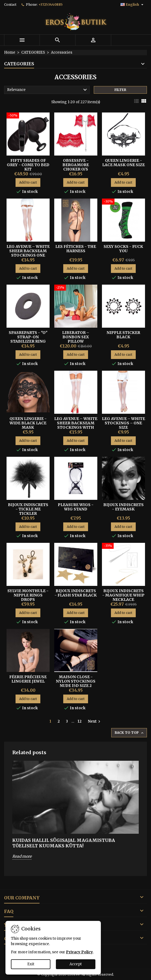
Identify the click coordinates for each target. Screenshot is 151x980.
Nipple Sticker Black (123, 335)
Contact (10, 4)
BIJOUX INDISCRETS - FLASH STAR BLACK (76, 593)
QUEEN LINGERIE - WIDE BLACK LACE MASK (28, 423)
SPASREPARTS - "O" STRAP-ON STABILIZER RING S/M (28, 339)
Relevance (48, 90)
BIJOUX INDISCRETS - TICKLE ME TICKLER (28, 509)
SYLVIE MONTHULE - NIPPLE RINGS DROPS (28, 595)
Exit (31, 964)
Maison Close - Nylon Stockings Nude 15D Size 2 (76, 681)
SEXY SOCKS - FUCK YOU (123, 249)
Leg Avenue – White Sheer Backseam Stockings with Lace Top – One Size (76, 425)
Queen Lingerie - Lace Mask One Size (123, 163)
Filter (120, 90)
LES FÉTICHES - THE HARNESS (76, 249)
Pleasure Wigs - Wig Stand (76, 507)
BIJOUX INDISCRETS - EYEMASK (123, 507)
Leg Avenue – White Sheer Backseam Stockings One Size (28, 253)
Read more (22, 856)
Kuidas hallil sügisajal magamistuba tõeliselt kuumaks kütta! (64, 843)
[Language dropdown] (133, 5)
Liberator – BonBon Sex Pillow (76, 337)
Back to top (130, 733)
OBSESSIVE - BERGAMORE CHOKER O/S (76, 165)
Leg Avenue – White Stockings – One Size (123, 423)
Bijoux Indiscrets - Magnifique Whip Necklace (123, 595)
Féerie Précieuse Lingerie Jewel (28, 679)
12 (80, 721)
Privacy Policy (79, 952)
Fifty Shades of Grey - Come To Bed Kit (28, 165)
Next (95, 722)
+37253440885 (51, 4)
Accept (76, 964)
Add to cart (28, 182)
